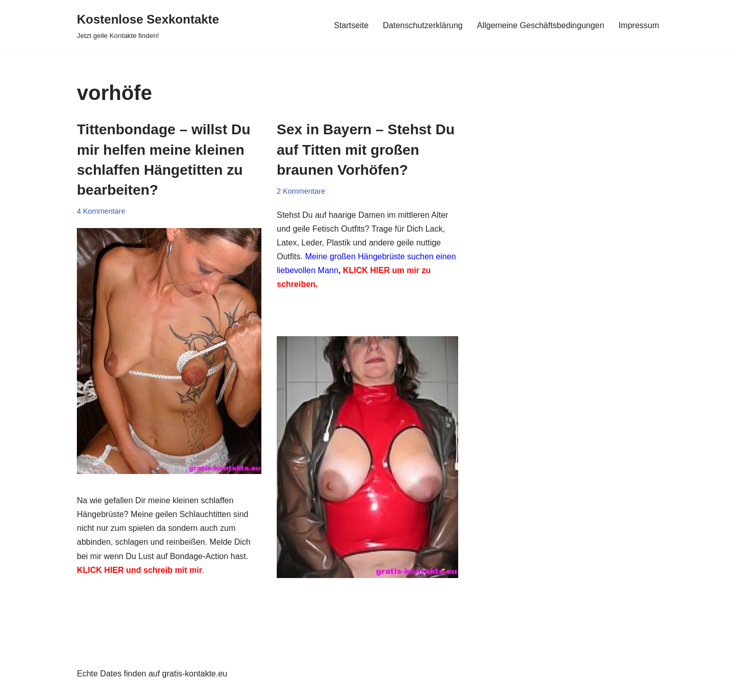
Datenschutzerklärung (423, 25)
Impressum (639, 25)
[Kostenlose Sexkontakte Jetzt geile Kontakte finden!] (148, 25)
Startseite (351, 25)
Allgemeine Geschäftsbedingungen (541, 25)
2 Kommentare (301, 191)
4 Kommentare (101, 211)
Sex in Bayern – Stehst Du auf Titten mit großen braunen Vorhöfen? (366, 149)
